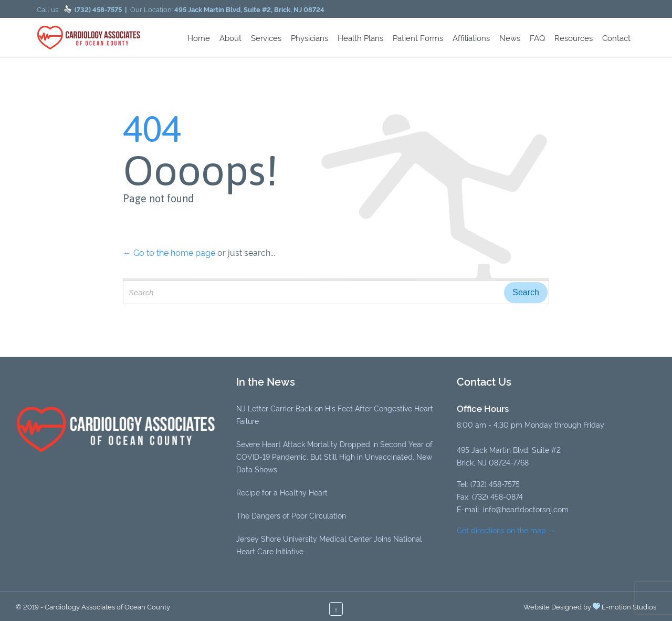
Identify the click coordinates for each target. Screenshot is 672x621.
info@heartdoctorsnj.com (526, 509)
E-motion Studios (629, 606)
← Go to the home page (169, 252)
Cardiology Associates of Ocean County (107, 606)
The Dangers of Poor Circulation (291, 515)
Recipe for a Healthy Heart (282, 492)
